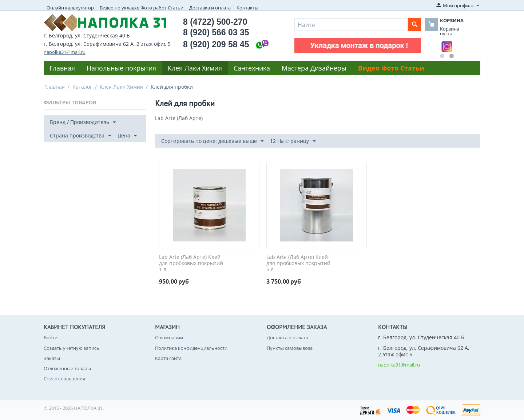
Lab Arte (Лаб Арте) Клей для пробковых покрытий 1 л (191, 263)
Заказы (52, 358)
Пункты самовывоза (290, 348)
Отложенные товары (67, 368)
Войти (51, 337)
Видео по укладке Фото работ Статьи (142, 8)
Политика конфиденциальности (191, 348)
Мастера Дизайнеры (314, 68)
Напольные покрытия (121, 68)
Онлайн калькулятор (70, 8)
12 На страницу (293, 141)
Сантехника (252, 68)
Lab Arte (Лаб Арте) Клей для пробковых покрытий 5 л (298, 263)
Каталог (82, 87)
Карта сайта (168, 358)
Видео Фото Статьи (391, 68)
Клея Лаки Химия (195, 68)
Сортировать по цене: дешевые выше (212, 141)
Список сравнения (64, 379)
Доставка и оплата (210, 8)
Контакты (247, 8)
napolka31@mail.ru (65, 52)
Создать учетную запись (72, 348)
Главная (62, 68)
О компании (169, 337)
